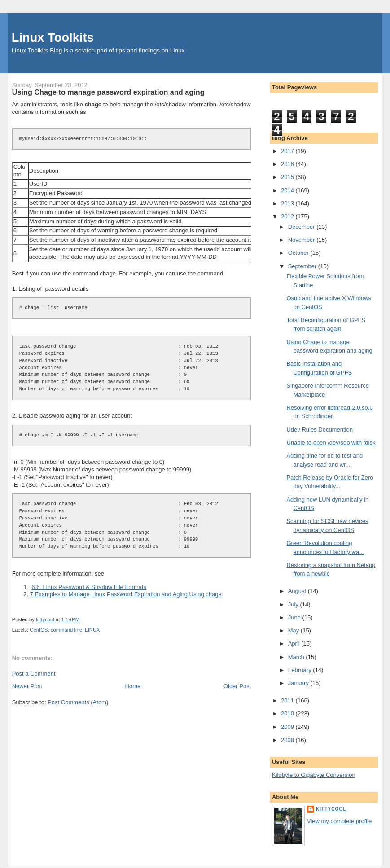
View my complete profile (339, 821)
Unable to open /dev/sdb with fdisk (331, 443)
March (297, 657)
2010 (288, 713)
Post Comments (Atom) (78, 702)
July (294, 604)
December (302, 227)
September (303, 266)
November (302, 240)
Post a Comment (34, 674)
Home (133, 686)
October (299, 253)
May (294, 630)
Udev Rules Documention (319, 430)
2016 (288, 164)
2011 (288, 700)
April (295, 643)
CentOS (39, 630)
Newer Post (27, 686)
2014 (288, 190)
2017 (288, 151)
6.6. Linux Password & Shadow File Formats (89, 587)
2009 (288, 727)
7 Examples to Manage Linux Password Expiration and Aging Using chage (126, 594)
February (301, 670)
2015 (288, 177)
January (299, 683)
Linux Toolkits (53, 37)
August (298, 591)
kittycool (331, 809)
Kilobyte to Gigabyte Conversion (314, 775)
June (295, 617)
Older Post (237, 686)
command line (66, 630)
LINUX (92, 630)
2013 (288, 203)
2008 (288, 740)
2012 (288, 216)
